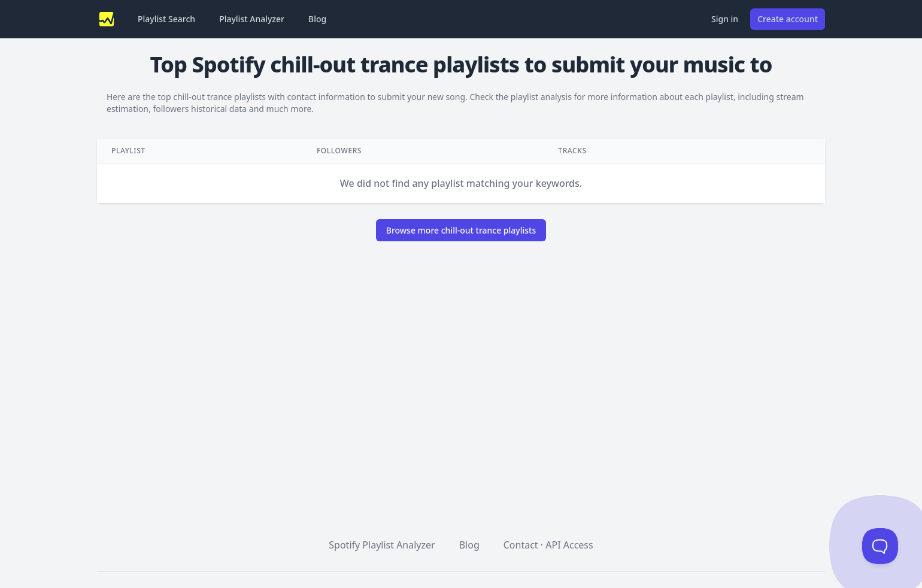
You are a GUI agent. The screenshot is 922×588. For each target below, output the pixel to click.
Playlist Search (166, 19)
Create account (788, 19)
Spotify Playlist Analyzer (382, 545)
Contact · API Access (548, 545)
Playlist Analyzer (252, 19)
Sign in (725, 19)
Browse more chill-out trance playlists (461, 230)
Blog (317, 19)
